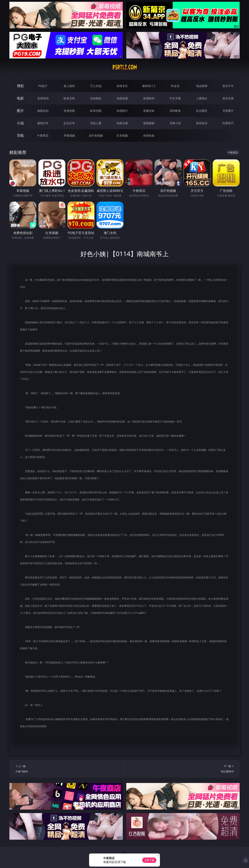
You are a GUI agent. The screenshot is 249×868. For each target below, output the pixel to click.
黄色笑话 (202, 123)
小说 (20, 123)
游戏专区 (122, 86)
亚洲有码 (149, 98)
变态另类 (228, 98)
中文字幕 (175, 98)
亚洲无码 (43, 98)
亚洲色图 (69, 111)
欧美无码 (69, 98)
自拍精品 (96, 98)
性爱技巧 (228, 123)
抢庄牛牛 (228, 86)
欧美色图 (96, 111)
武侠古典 (122, 123)
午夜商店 (43, 136)
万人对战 (96, 86)
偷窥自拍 (43, 111)
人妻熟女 (202, 98)
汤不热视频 (96, 136)
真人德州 (69, 86)
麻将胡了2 (149, 86)
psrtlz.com (125, 67)
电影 (20, 98)
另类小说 (175, 123)
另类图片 (228, 111)
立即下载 (149, 860)
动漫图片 (122, 111)
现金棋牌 (202, 86)
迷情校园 (149, 123)
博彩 (20, 86)
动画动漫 (122, 98)
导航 (20, 135)
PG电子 (43, 86)
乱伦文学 (69, 123)
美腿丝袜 (149, 111)
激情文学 (43, 123)
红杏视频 (122, 136)
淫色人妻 (96, 123)
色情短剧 (149, 136)
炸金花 (175, 86)
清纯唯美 (175, 111)
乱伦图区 (202, 111)
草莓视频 (69, 136)
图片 (20, 111)
